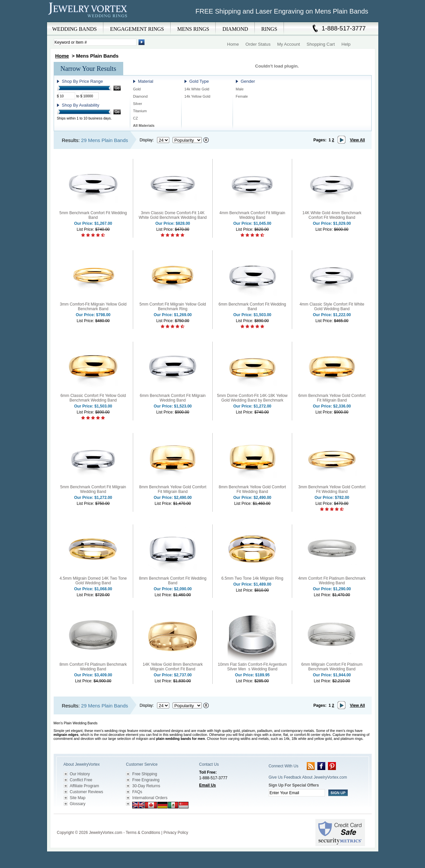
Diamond (140, 96)
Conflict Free (81, 780)
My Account (289, 44)
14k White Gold (197, 89)
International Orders (150, 798)
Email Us (208, 785)
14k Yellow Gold (197, 96)
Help (346, 44)
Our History (80, 774)
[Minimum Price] (67, 96)
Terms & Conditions (143, 833)
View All (357, 140)
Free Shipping (145, 774)
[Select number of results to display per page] (163, 140)
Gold (137, 89)
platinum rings (351, 739)
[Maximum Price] (90, 96)
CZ (136, 118)
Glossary (78, 804)
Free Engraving (146, 780)
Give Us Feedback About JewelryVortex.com (308, 777)
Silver (138, 104)
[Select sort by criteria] (187, 140)
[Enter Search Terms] (95, 42)
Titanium (140, 111)
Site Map (78, 798)
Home (233, 44)
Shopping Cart (321, 44)
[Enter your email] (297, 793)
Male (240, 89)
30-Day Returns (146, 786)
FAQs (137, 792)
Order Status (258, 44)
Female (242, 96)
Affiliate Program (84, 786)
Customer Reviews (87, 792)
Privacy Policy (176, 833)
